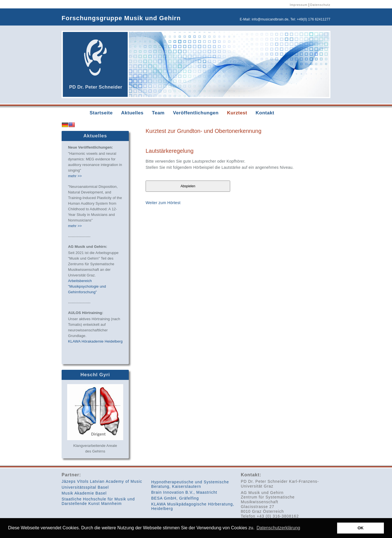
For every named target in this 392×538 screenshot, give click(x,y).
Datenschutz (320, 5)
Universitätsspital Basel (85, 487)
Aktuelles (132, 113)
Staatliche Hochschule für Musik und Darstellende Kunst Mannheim (98, 501)
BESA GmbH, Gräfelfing (175, 498)
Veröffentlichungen (196, 113)
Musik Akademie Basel (84, 493)
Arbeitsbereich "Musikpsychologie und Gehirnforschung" (87, 286)
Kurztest (237, 113)
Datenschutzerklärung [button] (278, 528)
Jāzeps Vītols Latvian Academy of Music (102, 481)
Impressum (299, 5)
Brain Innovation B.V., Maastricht (184, 492)
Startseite (101, 113)
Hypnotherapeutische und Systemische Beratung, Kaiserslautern (190, 484)
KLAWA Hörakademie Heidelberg (95, 341)
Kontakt (265, 113)
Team (158, 113)
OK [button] (361, 528)
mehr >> (75, 176)
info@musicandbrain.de (270, 19)
